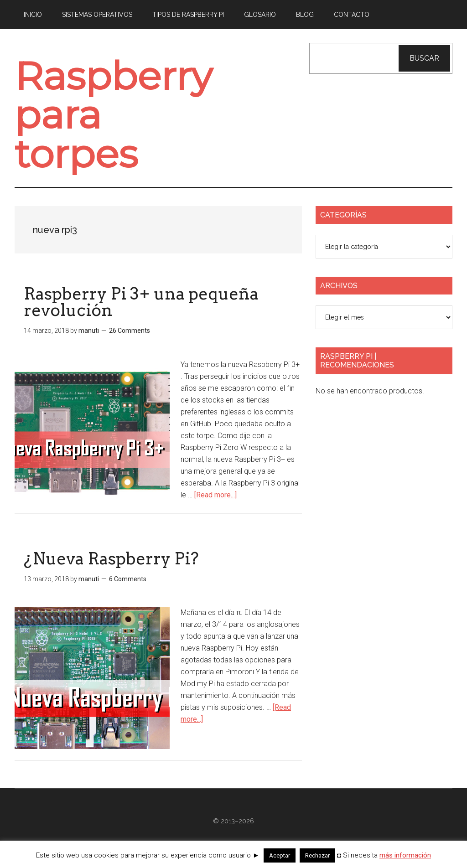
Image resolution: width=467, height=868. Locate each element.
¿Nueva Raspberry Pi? (111, 572)
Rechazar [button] (317, 855)
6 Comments (128, 593)
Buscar (424, 58)
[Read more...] (215, 509)
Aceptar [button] (280, 855)
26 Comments (130, 345)
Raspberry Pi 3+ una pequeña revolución (141, 316)
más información (405, 855)
